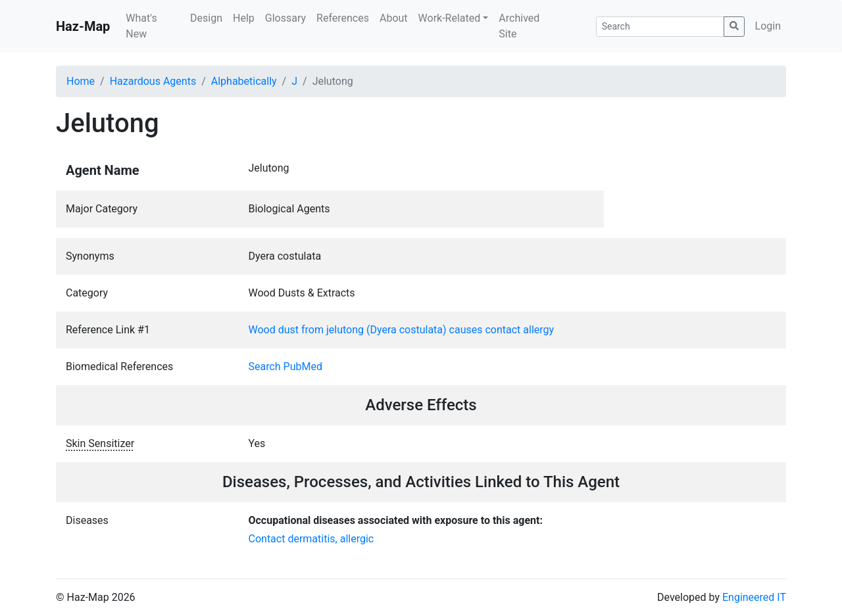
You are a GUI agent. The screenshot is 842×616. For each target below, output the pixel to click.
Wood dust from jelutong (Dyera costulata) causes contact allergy (402, 330)
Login (768, 26)
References (343, 18)
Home (81, 81)
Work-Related (450, 18)
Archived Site (519, 26)
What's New (141, 26)
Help (244, 18)
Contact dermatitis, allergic (311, 539)
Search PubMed (286, 367)
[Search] (660, 27)
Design (206, 18)
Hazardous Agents (153, 81)
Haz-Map (83, 26)
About (394, 18)
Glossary (285, 18)
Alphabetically (244, 81)
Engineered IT (754, 597)
